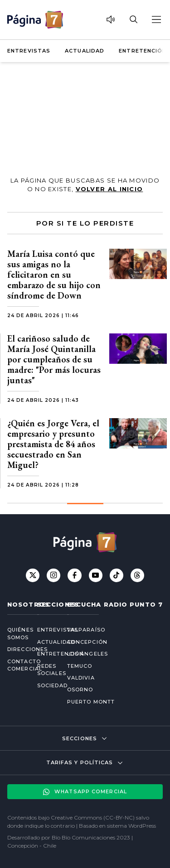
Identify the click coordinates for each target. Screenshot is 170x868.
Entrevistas (29, 51)
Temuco (80, 666)
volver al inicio (109, 189)
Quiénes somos (15, 634)
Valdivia (81, 678)
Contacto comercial (15, 665)
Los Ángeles (87, 654)
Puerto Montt (91, 702)
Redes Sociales (45, 670)
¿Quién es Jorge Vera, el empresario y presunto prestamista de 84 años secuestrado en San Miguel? (53, 444)
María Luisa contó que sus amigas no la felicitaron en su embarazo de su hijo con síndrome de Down (54, 275)
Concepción (87, 642)
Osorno (80, 690)
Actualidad (85, 51)
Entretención (143, 51)
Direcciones (15, 649)
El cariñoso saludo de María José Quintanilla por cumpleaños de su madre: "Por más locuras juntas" (54, 359)
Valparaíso (86, 630)
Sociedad (45, 685)
